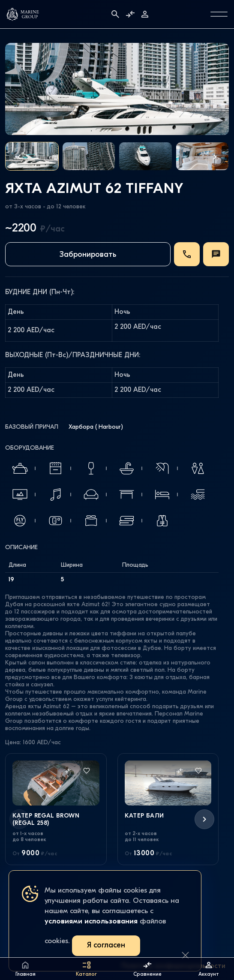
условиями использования (91, 921)
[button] (19, 157)
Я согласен (106, 945)
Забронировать (88, 255)
